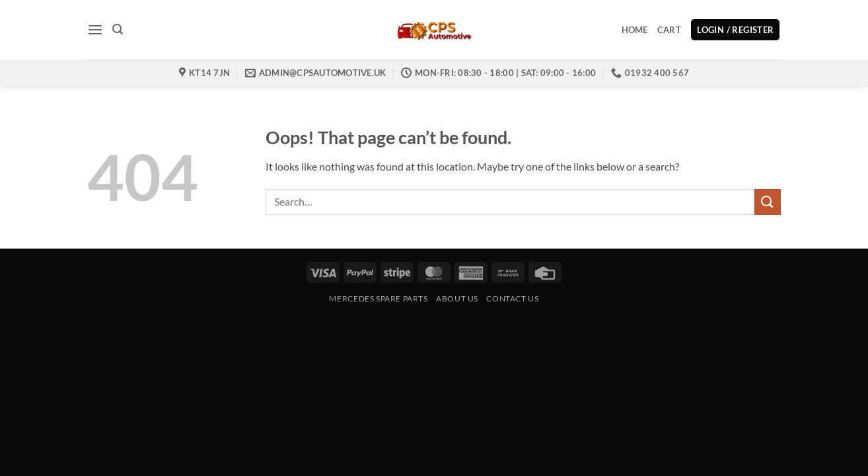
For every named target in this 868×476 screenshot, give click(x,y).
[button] (95, 29)
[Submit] (768, 202)
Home (635, 30)
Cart (669, 30)
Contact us (512, 298)
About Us (457, 298)
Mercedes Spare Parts (378, 298)
